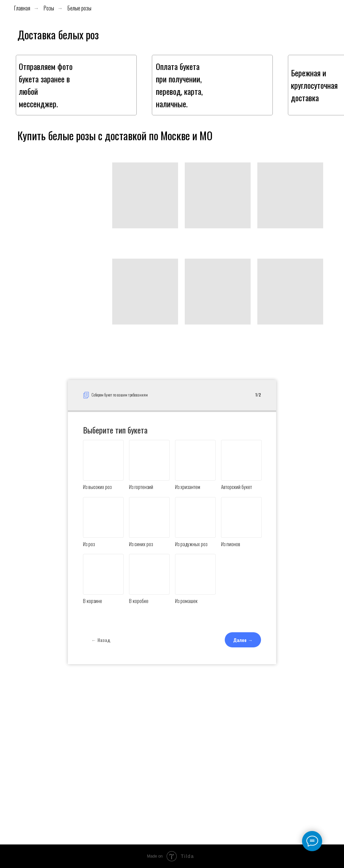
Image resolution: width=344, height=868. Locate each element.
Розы (49, 8)
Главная (22, 8)
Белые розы (79, 8)
